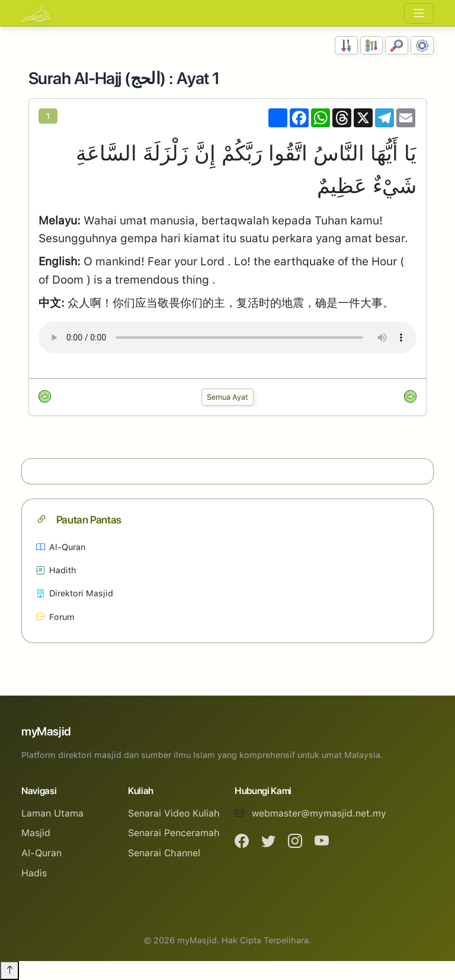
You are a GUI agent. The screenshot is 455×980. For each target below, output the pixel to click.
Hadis (34, 873)
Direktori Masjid (75, 593)
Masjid (36, 833)
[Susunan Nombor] (346, 45)
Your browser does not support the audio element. (227, 338)
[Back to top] (9, 971)
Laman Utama (52, 813)
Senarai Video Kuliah (174, 813)
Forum (55, 617)
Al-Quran (61, 547)
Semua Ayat (227, 397)
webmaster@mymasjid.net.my (319, 813)
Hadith (56, 570)
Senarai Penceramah (174, 833)
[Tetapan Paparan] (422, 45)
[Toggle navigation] (419, 13)
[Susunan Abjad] (372, 45)
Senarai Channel (164, 853)
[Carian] (397, 45)
